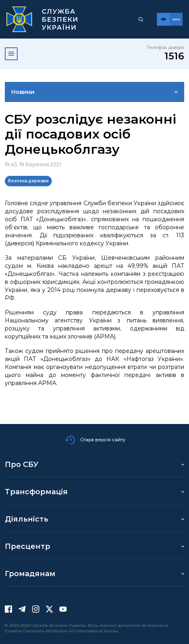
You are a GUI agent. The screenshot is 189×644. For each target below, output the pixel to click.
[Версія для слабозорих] (163, 19)
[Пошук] (141, 19)
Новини (23, 92)
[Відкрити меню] (11, 54)
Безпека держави (28, 181)
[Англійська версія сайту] (176, 19)
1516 (174, 56)
